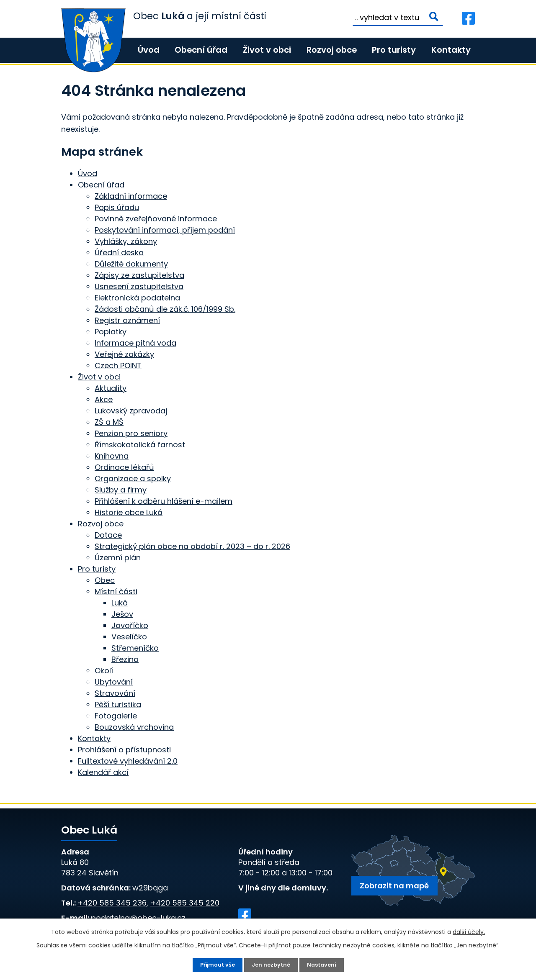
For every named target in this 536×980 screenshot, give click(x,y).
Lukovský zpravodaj (131, 411)
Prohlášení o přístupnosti (124, 750)
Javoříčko (130, 625)
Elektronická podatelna (137, 298)
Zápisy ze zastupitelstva (139, 275)
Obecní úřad (201, 50)
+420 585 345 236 (112, 903)
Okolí (104, 671)
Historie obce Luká (129, 512)
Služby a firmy (121, 490)
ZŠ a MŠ (109, 422)
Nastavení (324, 965)
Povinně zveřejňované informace (156, 219)
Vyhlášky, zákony (126, 241)
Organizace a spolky (133, 478)
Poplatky (111, 332)
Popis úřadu (117, 207)
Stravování (115, 693)
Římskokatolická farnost (140, 445)
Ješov (122, 614)
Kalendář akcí (103, 772)
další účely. (469, 931)
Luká (120, 603)
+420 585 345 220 (185, 903)
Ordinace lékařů (124, 467)
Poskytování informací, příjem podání (165, 230)
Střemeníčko (135, 648)
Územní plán (118, 558)
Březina (125, 659)
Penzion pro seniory (131, 433)
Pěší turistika (118, 704)
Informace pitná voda (135, 343)
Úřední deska (119, 253)
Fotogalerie (116, 716)
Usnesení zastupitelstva (139, 286)
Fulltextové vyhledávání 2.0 (128, 761)
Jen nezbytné (271, 965)
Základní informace (131, 196)
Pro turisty (394, 50)
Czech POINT (118, 366)
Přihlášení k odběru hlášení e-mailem (164, 501)
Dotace (108, 535)
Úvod (149, 50)
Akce (104, 399)
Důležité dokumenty (131, 264)
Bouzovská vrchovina (134, 727)
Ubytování (114, 682)
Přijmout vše (215, 965)
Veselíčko (129, 637)
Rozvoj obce (332, 50)
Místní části (116, 591)
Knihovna (112, 456)
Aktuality (111, 388)
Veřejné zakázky (124, 354)
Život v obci (267, 50)
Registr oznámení (127, 320)
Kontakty (451, 50)
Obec (105, 580)
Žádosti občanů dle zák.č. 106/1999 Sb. (165, 309)
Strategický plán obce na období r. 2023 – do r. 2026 (192, 546)
